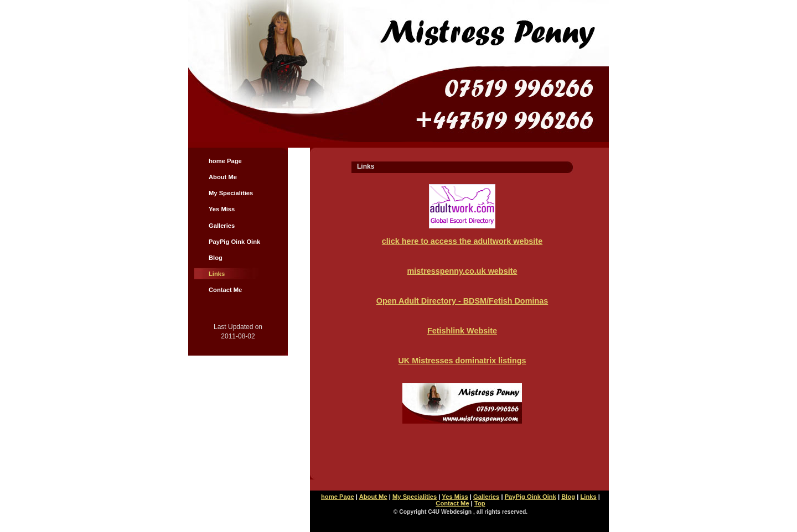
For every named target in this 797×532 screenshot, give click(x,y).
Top (480, 503)
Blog (216, 258)
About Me (223, 177)
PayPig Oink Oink (234, 242)
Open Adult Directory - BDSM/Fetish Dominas (462, 301)
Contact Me (225, 290)
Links (217, 274)
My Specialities (231, 193)
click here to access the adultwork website (462, 241)
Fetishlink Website (462, 331)
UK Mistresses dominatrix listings (462, 361)
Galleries (222, 226)
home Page (225, 161)
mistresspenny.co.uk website (462, 271)
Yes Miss (222, 209)
